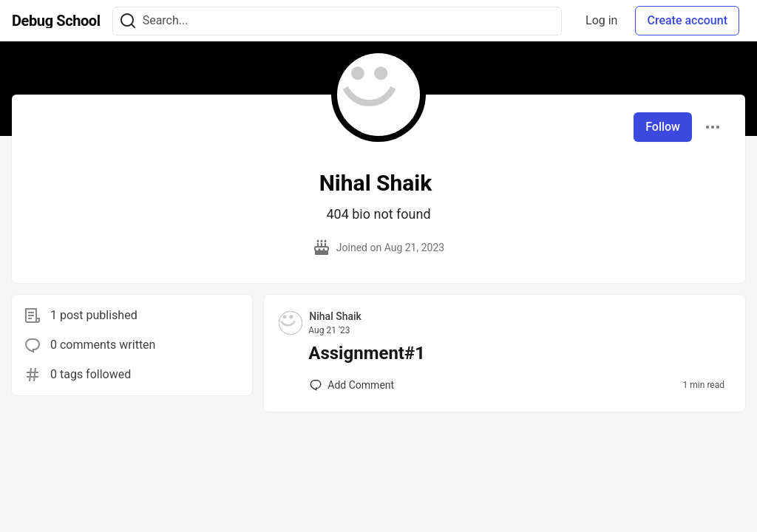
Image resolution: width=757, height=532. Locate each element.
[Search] (128, 21)
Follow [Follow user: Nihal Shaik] (663, 127)
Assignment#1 (367, 353)
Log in (601, 20)
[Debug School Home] (56, 21)
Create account (687, 20)
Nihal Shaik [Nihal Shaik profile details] (335, 316)
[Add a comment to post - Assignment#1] (352, 385)
